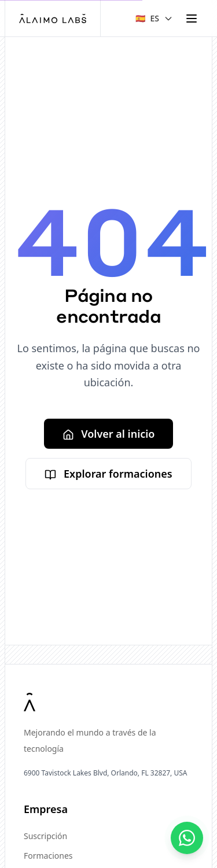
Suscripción (45, 836)
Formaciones (48, 856)
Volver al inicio (109, 434)
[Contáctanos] (187, 838)
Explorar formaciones (108, 474)
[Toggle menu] (192, 19)
